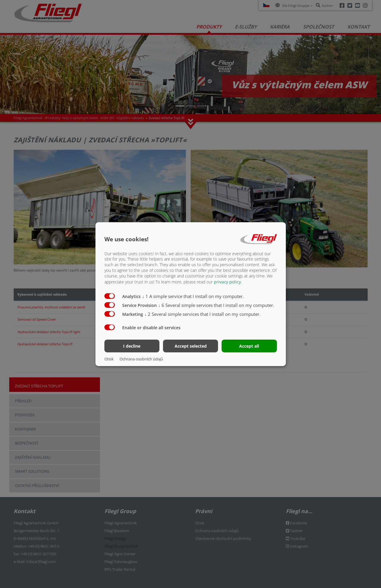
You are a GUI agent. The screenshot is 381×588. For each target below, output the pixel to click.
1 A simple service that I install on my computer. (193, 296)
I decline (132, 346)
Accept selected (191, 346)
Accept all (249, 346)
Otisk (109, 359)
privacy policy (227, 282)
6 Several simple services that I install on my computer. (216, 305)
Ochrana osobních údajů (141, 359)
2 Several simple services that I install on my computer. (203, 314)
